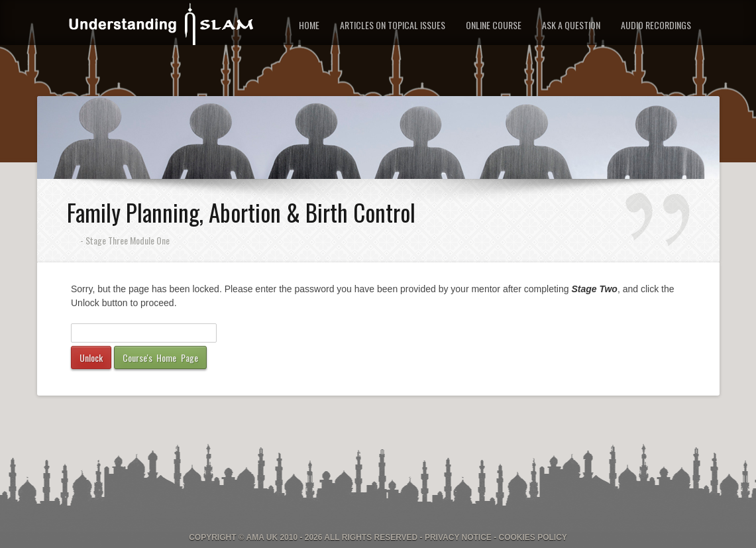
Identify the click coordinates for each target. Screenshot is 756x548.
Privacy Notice (458, 537)
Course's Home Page (160, 357)
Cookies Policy (533, 537)
